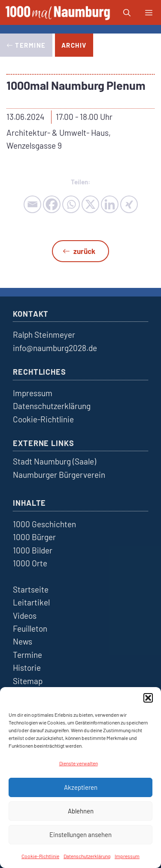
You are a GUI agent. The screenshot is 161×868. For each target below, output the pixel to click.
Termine (27, 655)
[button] (148, 698)
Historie (27, 668)
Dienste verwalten (79, 763)
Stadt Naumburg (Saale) (55, 461)
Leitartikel (31, 602)
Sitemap (28, 681)
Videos (25, 616)
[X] (90, 204)
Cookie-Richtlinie (40, 856)
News (23, 641)
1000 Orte (30, 563)
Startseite (31, 589)
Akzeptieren (81, 787)
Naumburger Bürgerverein (59, 475)
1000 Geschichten (44, 524)
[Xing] (129, 204)
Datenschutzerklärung (87, 856)
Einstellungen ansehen (80, 834)
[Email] (32, 204)
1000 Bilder (33, 550)
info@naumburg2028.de (55, 348)
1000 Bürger (34, 537)
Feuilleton (30, 628)
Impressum (127, 856)
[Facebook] (52, 204)
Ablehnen (81, 811)
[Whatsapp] (71, 204)
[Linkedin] (110, 204)
